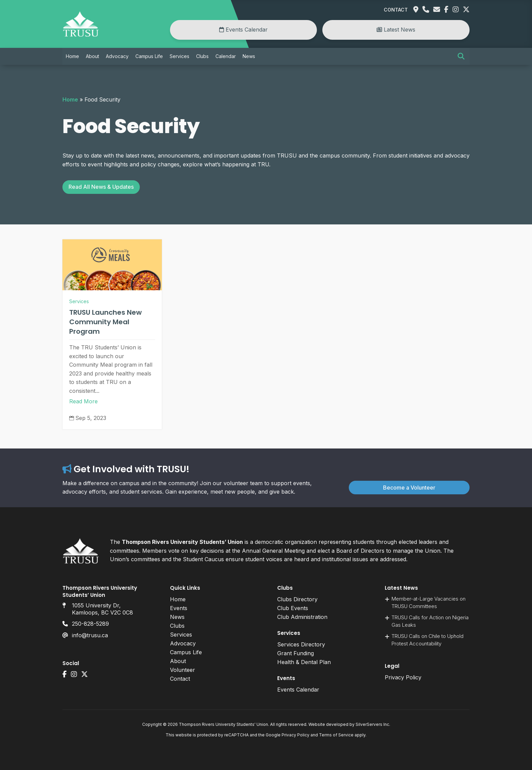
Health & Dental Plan (304, 662)
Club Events (293, 608)
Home (72, 56)
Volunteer (183, 670)
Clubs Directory (297, 599)
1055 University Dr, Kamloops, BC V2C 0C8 (102, 609)
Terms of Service (336, 735)
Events (179, 608)
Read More (83, 401)
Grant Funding (296, 653)
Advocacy (117, 56)
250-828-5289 (90, 624)
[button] (461, 56)
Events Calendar (243, 30)
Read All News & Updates (101, 187)
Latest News (396, 30)
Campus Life (149, 56)
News (249, 56)
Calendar (226, 56)
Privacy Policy (403, 677)
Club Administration (302, 617)
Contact (396, 10)
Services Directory (301, 644)
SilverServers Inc (372, 724)
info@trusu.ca (90, 635)
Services (179, 56)
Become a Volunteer (409, 488)
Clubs (202, 56)
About (92, 56)
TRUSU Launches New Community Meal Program (106, 322)
